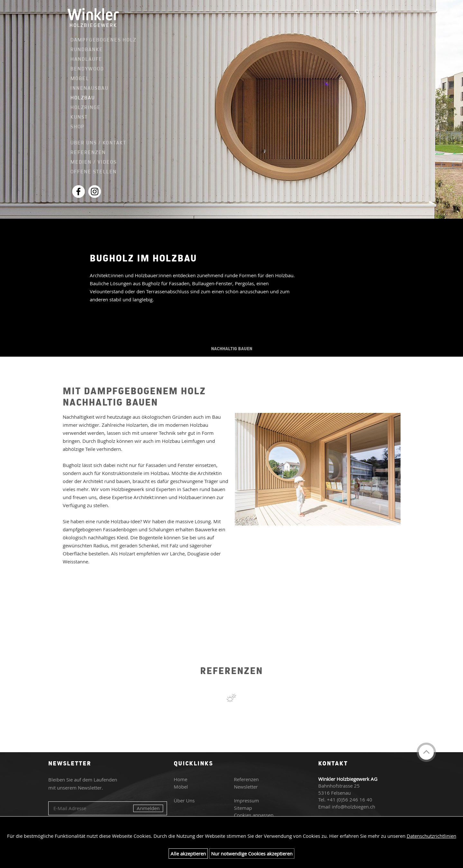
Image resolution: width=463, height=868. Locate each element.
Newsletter (246, 787)
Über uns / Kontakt (98, 143)
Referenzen (88, 152)
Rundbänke (87, 49)
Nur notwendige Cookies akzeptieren (252, 854)
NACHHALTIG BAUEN (232, 349)
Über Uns (184, 800)
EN (388, 11)
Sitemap (243, 808)
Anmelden (148, 808)
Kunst (79, 117)
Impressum (246, 800)
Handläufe (86, 59)
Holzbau (83, 98)
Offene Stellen (94, 172)
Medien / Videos (94, 162)
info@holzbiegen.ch (353, 807)
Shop (78, 127)
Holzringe (86, 107)
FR (378, 11)
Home (181, 779)
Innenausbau (89, 88)
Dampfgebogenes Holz (100, 40)
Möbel (80, 78)
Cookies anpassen (254, 815)
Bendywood (87, 69)
